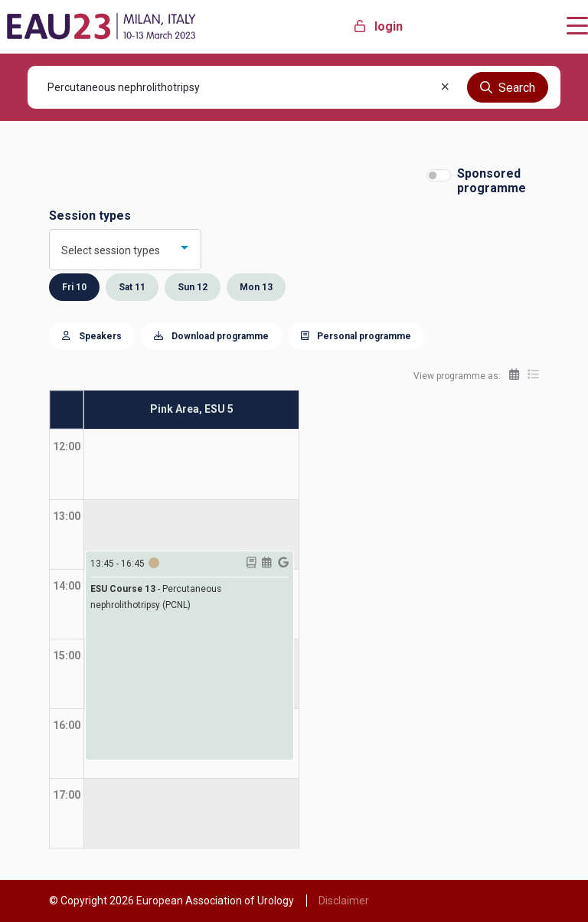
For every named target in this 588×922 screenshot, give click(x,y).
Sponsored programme (492, 181)
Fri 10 (74, 287)
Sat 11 (132, 287)
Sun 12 (193, 287)
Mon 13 (256, 287)
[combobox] (125, 250)
